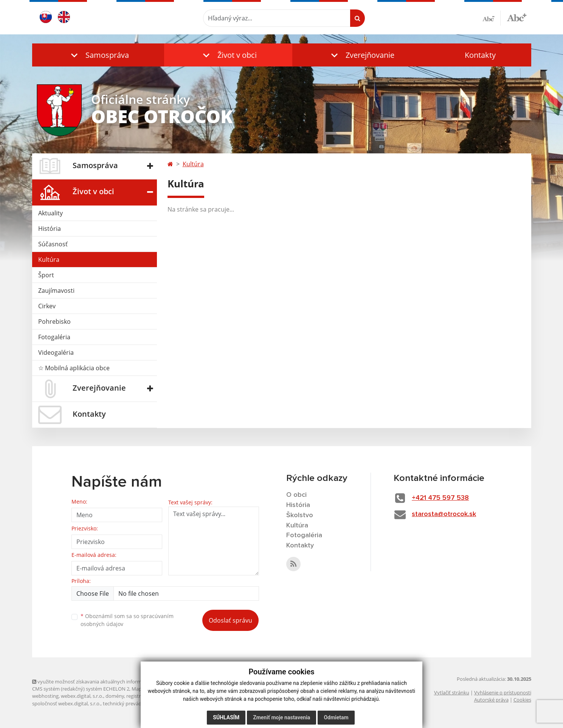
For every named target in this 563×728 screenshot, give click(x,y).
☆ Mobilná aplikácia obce (74, 368)
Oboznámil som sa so (127, 620)
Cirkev (47, 306)
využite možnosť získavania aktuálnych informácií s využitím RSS (107, 682)
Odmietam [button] (336, 717)
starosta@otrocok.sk (444, 514)
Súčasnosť (53, 244)
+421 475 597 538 (440, 498)
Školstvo (300, 515)
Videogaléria (56, 352)
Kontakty (480, 55)
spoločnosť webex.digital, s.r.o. (66, 703)
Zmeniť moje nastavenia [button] (281, 717)
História (50, 229)
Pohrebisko (54, 321)
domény (115, 696)
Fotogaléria (54, 337)
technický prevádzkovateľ (132, 703)
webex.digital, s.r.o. (82, 696)
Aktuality (50, 213)
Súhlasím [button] (226, 717)
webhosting (45, 696)
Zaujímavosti (56, 291)
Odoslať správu (230, 620)
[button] (98, 55)
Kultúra (49, 260)
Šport (46, 275)
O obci (296, 495)
